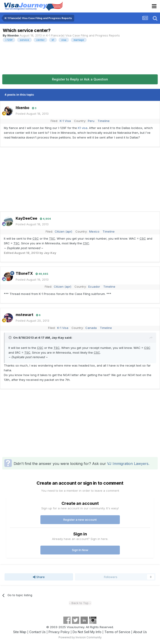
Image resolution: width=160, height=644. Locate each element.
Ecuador (94, 287)
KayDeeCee (26, 218)
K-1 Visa (65, 121)
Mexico (94, 231)
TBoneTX (24, 273)
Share (39, 577)
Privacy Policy (59, 632)
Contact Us (37, 632)
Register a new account (80, 520)
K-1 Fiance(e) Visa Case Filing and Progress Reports (83, 35)
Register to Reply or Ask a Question (80, 79)
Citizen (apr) (63, 231)
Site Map (20, 632)
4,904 (45, 219)
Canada (91, 328)
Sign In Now (80, 550)
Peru (91, 121)
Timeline (104, 121)
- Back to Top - (80, 603)
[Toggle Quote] (10, 338)
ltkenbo (13, 35)
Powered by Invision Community (80, 637)
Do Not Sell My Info (87, 632)
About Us (140, 632)
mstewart (25, 315)
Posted (32, 114)
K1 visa (83, 128)
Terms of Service (117, 632)
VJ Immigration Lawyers (128, 464)
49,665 (42, 274)
